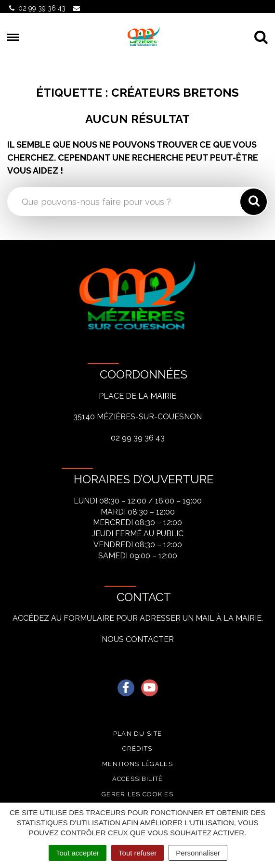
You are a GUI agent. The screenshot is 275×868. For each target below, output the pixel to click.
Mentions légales (137, 764)
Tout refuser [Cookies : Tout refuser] (137, 853)
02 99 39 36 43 (138, 438)
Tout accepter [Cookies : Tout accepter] (78, 853)
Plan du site (138, 734)
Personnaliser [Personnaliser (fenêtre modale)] (198, 853)
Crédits (137, 748)
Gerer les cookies (137, 794)
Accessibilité (138, 779)
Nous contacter (138, 639)
